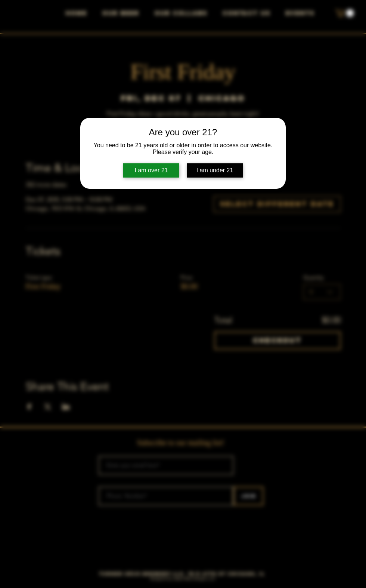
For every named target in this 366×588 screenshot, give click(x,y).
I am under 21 (215, 170)
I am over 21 (151, 170)
